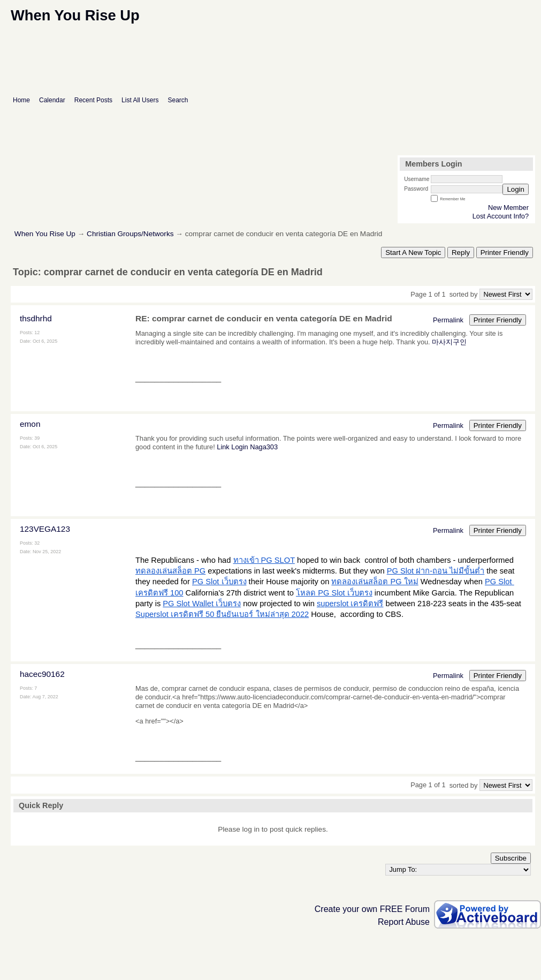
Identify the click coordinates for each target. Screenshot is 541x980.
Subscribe (511, 858)
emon (30, 424)
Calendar (52, 100)
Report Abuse (404, 922)
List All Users (140, 100)
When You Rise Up (46, 234)
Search (178, 100)
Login (516, 189)
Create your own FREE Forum (372, 909)
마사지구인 (449, 342)
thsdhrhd (36, 318)
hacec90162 (42, 674)
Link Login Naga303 (247, 447)
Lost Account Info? (501, 216)
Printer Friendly (505, 252)
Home (21, 100)
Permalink (448, 320)
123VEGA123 (45, 529)
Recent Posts (93, 100)
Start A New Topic (413, 252)
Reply (461, 252)
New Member (508, 208)
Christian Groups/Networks (130, 234)
